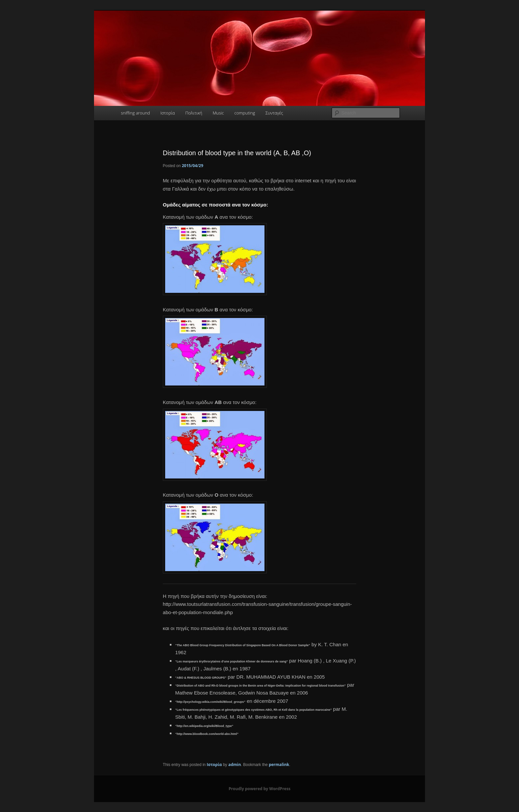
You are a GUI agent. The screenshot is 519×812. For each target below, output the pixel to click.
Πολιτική (194, 113)
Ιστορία (168, 113)
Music (218, 113)
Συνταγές (274, 113)
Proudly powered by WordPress (260, 789)
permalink (279, 765)
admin (235, 765)
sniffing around (135, 113)
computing (245, 113)
